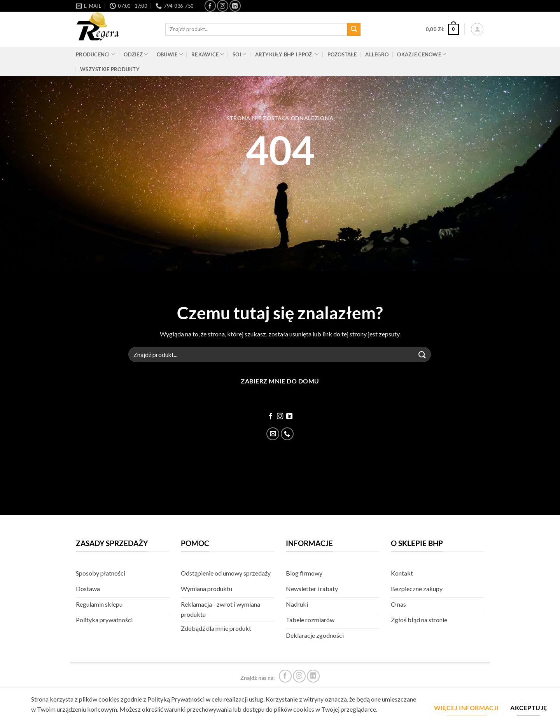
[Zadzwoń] (287, 434)
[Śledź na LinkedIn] (235, 6)
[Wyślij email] (273, 434)
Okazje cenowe (422, 54)
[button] (442, 30)
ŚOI (239, 54)
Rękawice (208, 54)
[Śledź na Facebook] (210, 6)
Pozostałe (342, 54)
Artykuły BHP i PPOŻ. (287, 54)
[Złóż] (354, 30)
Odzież (136, 54)
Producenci (95, 54)
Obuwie (170, 54)
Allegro (377, 54)
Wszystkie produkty (110, 69)
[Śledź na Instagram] (223, 6)
